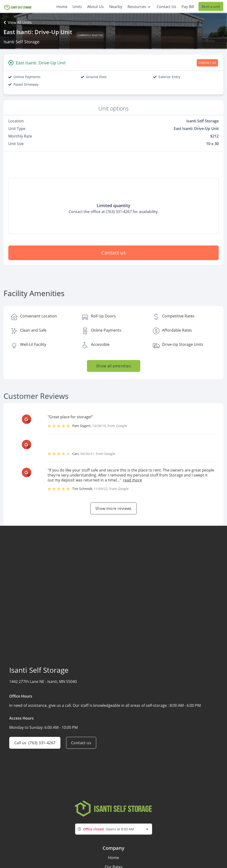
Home (113, 858)
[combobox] (114, 829)
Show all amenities (113, 366)
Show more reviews (113, 508)
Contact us (113, 253)
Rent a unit (211, 7)
